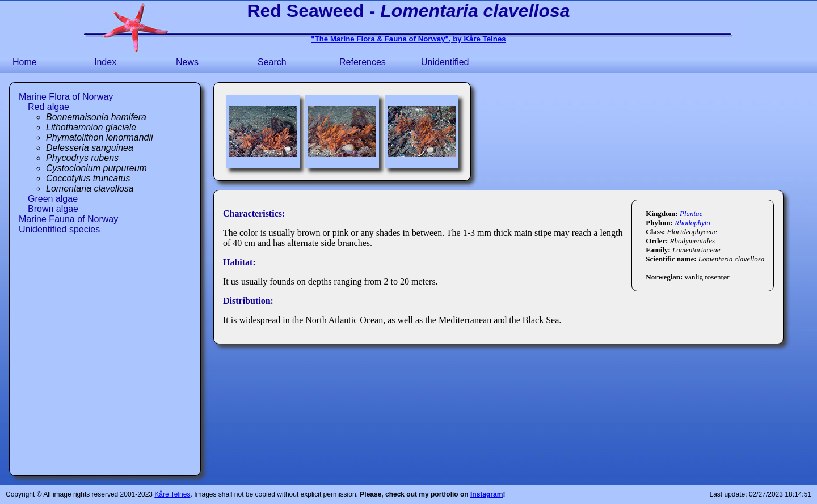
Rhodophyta (692, 223)
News (187, 62)
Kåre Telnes (172, 494)
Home (25, 62)
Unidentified (445, 62)
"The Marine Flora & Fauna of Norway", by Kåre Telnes (408, 39)
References (363, 62)
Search (272, 62)
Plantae (691, 213)
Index (105, 62)
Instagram (487, 494)
